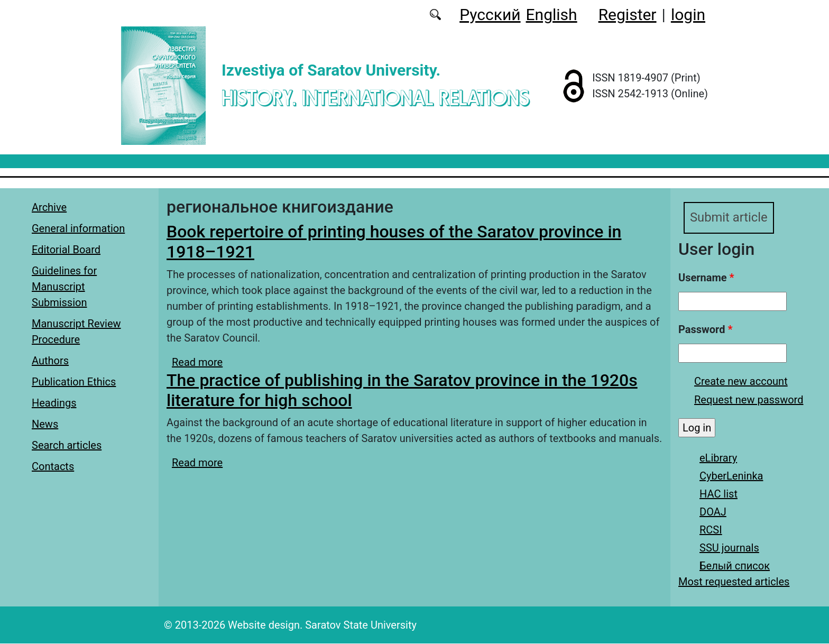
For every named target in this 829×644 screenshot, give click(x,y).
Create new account (741, 382)
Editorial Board (66, 250)
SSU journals (729, 548)
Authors (50, 361)
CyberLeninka (731, 476)
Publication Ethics (74, 382)
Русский (490, 15)
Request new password (749, 400)
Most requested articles (734, 582)
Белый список (735, 566)
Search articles (67, 445)
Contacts (53, 466)
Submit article (729, 218)
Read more (197, 362)
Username (706, 278)
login (688, 15)
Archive (49, 207)
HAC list (719, 494)
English (552, 15)
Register (628, 15)
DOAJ (713, 512)
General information (78, 228)
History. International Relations (375, 98)
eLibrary (718, 458)
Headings (54, 403)
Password (705, 330)
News (45, 424)
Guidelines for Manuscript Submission (64, 287)
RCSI (711, 530)
